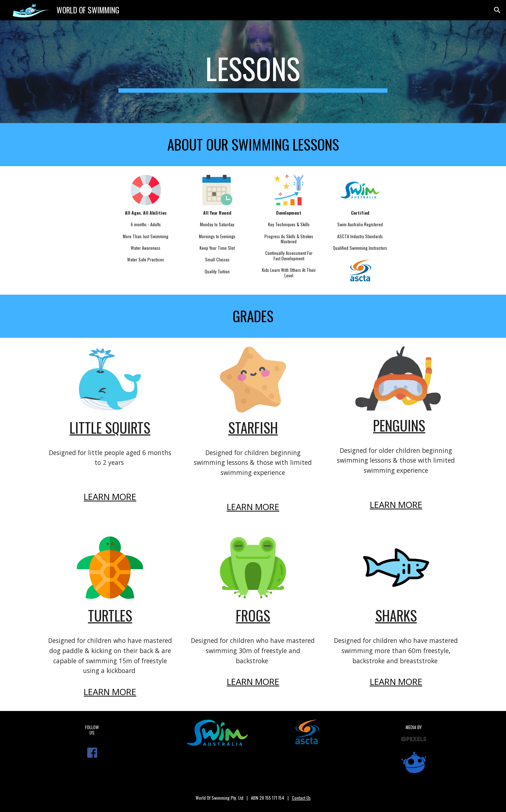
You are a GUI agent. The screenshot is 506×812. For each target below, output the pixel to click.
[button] (497, 10)
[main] (253, 72)
